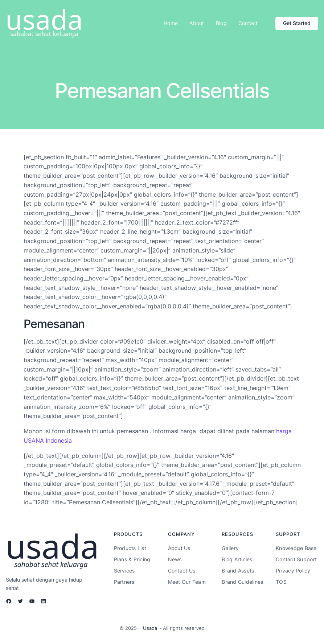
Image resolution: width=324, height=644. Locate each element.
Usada (150, 628)
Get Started (297, 23)
